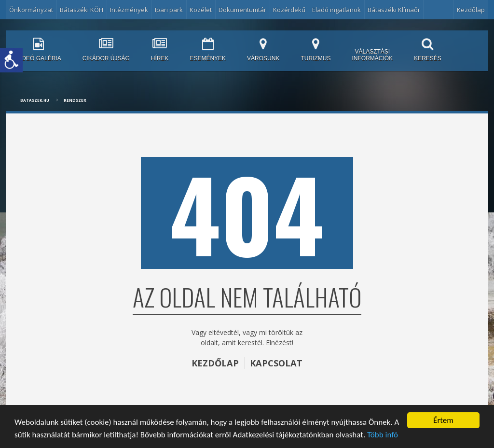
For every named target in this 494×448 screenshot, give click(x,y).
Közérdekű (289, 10)
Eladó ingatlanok (336, 10)
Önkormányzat (31, 10)
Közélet (201, 10)
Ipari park (169, 10)
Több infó (383, 435)
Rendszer (75, 100)
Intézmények (129, 10)
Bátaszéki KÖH (82, 10)
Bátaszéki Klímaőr (394, 10)
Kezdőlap (471, 10)
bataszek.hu (35, 100)
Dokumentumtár (242, 10)
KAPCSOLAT (276, 363)
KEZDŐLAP (215, 363)
